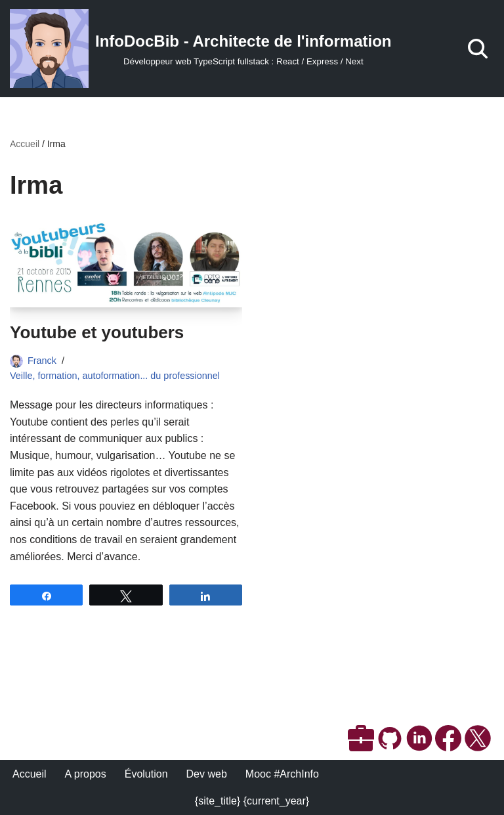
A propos (86, 774)
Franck (42, 361)
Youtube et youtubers (97, 332)
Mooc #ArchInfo (282, 774)
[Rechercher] (478, 49)
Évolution (146, 774)
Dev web (207, 774)
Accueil (25, 144)
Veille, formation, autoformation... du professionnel (115, 376)
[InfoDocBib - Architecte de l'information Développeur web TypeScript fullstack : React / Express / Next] (201, 49)
